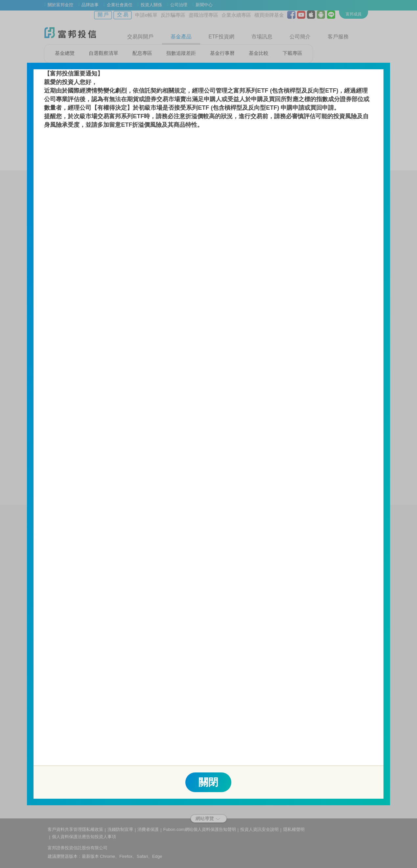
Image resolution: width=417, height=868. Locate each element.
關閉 (208, 782)
